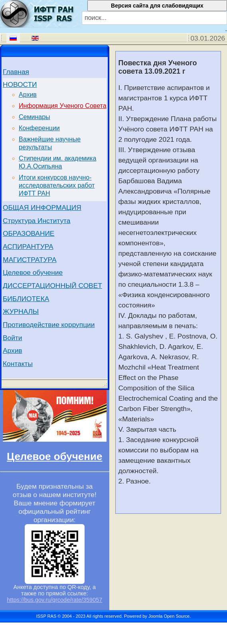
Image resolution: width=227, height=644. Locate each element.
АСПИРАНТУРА (28, 247)
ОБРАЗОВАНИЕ (29, 233)
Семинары (35, 117)
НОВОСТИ (20, 84)
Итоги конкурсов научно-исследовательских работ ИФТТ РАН (57, 185)
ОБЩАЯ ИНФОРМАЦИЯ (42, 207)
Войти (13, 338)
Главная (16, 72)
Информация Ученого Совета (63, 106)
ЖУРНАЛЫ (21, 311)
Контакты (18, 364)
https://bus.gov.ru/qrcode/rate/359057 (54, 600)
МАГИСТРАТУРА (30, 260)
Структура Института (37, 221)
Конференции (39, 128)
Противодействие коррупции (49, 325)
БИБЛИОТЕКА (26, 299)
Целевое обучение (33, 272)
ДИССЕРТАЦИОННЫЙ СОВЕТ (52, 286)
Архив (28, 95)
